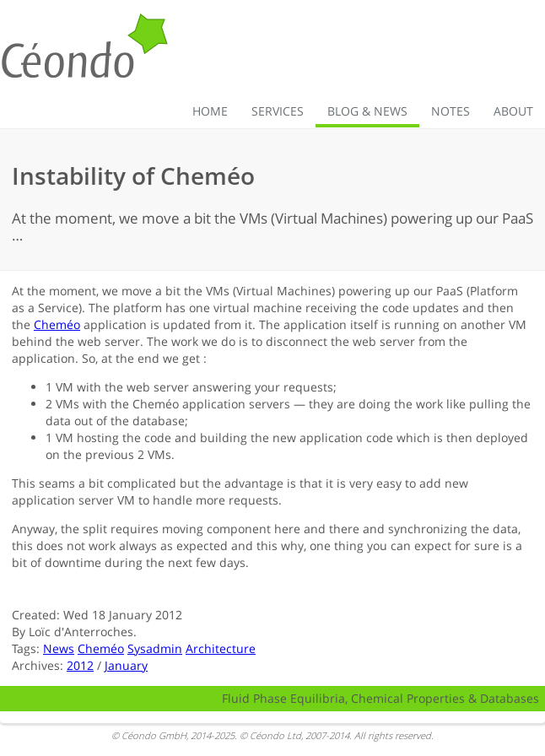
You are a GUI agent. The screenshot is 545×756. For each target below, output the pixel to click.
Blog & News (367, 111)
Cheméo (57, 324)
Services (278, 111)
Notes (451, 111)
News (59, 648)
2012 (80, 665)
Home (210, 111)
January (126, 665)
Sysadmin (155, 648)
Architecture (221, 648)
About (513, 111)
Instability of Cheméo (133, 175)
